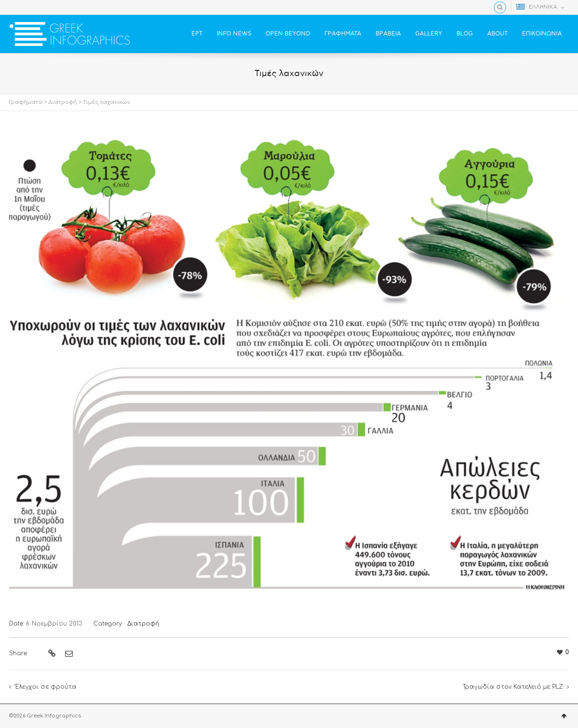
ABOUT (497, 34)
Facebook (15, 7)
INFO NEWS (234, 34)
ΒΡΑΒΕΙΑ (388, 34)
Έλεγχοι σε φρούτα (46, 687)
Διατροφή (63, 102)
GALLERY (429, 34)
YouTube (43, 7)
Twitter (29, 7)
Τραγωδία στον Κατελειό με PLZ (513, 687)
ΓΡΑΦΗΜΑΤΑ (343, 34)
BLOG (465, 34)
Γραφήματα (26, 102)
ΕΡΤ (197, 34)
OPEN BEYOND (288, 34)
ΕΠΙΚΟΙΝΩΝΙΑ (542, 34)
